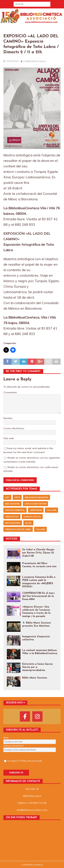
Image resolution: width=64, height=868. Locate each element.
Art (7, 497)
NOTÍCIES (12, 539)
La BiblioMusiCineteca (35, 61)
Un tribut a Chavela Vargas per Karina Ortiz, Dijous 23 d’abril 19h (38, 553)
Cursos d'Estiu (32, 517)
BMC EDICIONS (12, 504)
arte (17, 497)
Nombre (8, 418)
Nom (6, 738)
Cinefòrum (36, 510)
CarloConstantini (35, 504)
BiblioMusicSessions (37, 497)
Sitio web (9, 438)
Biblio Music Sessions (35, 678)
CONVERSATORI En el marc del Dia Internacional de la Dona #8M (38, 596)
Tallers (40, 529)
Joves (28, 523)
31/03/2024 (12, 61)
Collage (51, 510)
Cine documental (15, 510)
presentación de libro (18, 529)
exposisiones (13, 523)
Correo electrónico (14, 428)
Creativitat (12, 517)
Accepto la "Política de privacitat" (25, 761)
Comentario (10, 392)
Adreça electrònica (13, 746)
